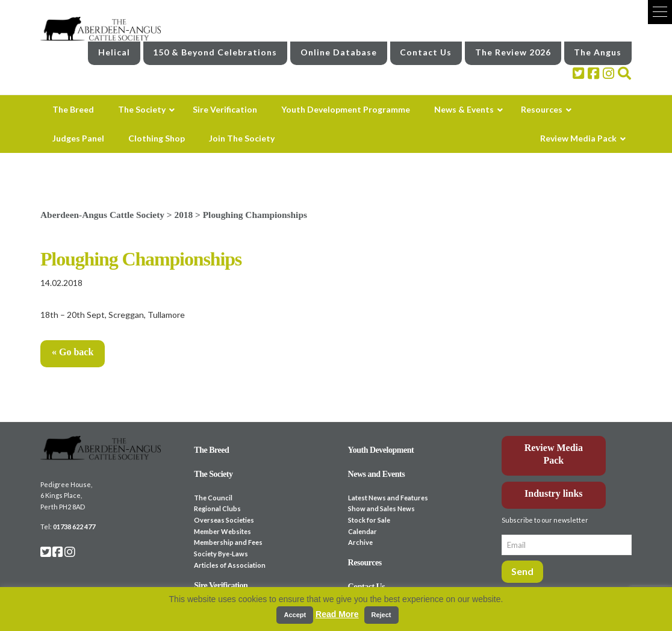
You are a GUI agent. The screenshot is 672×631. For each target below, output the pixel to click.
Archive (360, 542)
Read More (337, 614)
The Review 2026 (513, 52)
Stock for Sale (369, 520)
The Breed (211, 450)
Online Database (339, 52)
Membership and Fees (228, 542)
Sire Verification (221, 586)
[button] (660, 12)
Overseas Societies (224, 520)
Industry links (554, 493)
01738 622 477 (74, 527)
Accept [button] (295, 615)
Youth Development (381, 450)
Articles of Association (230, 565)
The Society (213, 474)
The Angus (598, 52)
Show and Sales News (381, 508)
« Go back (73, 352)
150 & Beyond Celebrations (215, 52)
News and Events (377, 474)
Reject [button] (381, 615)
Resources (365, 563)
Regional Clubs (217, 508)
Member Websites (222, 531)
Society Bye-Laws (221, 554)
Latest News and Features (388, 498)
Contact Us (426, 52)
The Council (213, 498)
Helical (114, 52)
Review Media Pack (554, 454)
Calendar (362, 531)
